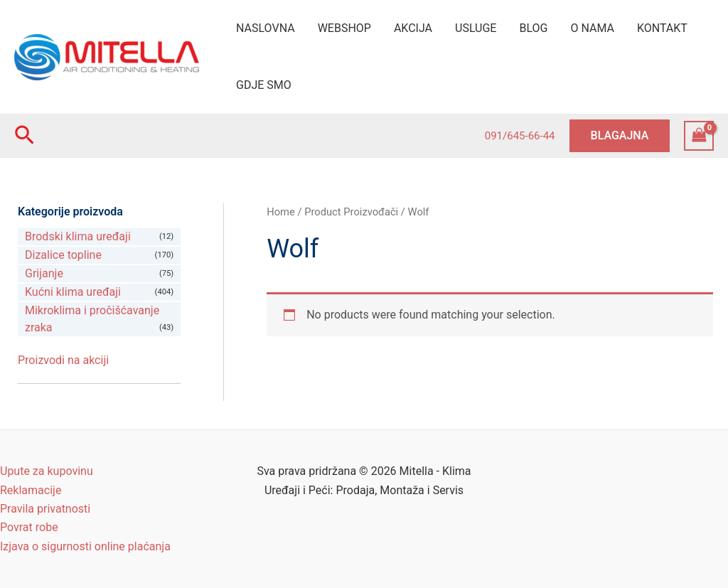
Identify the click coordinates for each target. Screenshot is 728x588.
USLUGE (476, 28)
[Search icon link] (25, 136)
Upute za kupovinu (47, 471)
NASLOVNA (266, 28)
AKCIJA (413, 28)
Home (281, 212)
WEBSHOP (344, 28)
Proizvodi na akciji (63, 360)
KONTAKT (662, 28)
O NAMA (592, 28)
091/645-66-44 (520, 136)
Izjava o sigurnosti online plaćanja (85, 546)
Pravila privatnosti (45, 509)
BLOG (533, 28)
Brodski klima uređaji (78, 236)
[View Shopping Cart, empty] (699, 135)
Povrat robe (29, 527)
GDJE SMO (264, 85)
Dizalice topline (63, 255)
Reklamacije (31, 490)
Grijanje (44, 273)
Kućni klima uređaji (73, 292)
